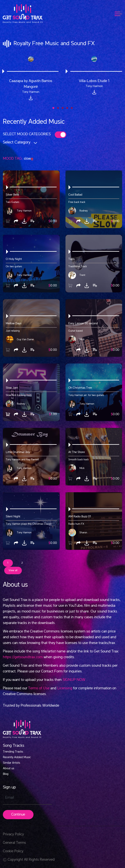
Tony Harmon (24, 211)
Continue (18, 815)
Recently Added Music (17, 757)
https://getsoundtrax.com (23, 657)
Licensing (65, 688)
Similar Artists (11, 763)
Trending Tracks (13, 752)
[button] (53, 108)
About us (9, 768)
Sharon (83, 532)
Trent (82, 275)
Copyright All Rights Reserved (29, 860)
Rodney (84, 211)
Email (10, 798)
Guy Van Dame (25, 339)
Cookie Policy (13, 851)
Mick (82, 339)
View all (13, 570)
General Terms (14, 843)
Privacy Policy (13, 834)
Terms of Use (39, 688)
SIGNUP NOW (74, 680)
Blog (6, 774)
